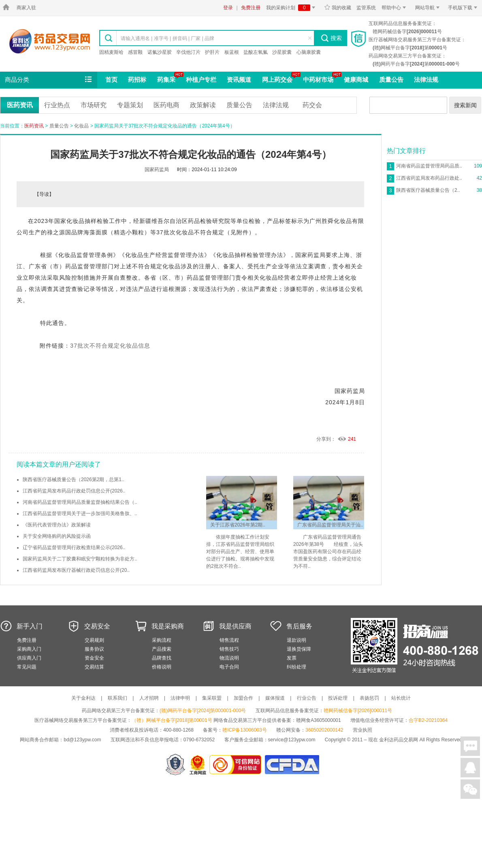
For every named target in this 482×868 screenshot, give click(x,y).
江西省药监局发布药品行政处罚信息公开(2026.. (74, 491)
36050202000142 (324, 730)
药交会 (312, 105)
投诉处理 (338, 698)
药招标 (137, 80)
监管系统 (366, 8)
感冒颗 (135, 52)
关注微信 (470, 789)
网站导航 (429, 8)
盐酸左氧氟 (256, 52)
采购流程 (162, 640)
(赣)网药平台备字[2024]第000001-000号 (203, 711)
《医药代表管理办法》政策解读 (57, 525)
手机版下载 (464, 8)
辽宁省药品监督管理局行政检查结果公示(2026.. (74, 548)
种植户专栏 (201, 80)
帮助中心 (395, 8)
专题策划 (130, 105)
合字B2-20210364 (428, 720)
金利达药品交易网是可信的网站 (237, 765)
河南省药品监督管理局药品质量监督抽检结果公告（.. (80, 502)
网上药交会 (277, 80)
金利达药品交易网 (50, 41)
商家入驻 (26, 8)
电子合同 (229, 667)
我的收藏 (338, 8)
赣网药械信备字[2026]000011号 (358, 711)
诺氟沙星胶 (160, 52)
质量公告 (391, 80)
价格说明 (162, 667)
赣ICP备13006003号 (244, 730)
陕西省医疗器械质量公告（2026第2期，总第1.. (74, 480)
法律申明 (180, 698)
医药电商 (166, 105)
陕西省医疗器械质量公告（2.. (428, 190)
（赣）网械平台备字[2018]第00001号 (172, 720)
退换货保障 (299, 649)
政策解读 (203, 105)
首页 (111, 80)
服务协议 (94, 649)
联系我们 (117, 698)
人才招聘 (149, 698)
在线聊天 (470, 746)
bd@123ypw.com (82, 740)
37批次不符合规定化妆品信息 (110, 346)
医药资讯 (20, 105)
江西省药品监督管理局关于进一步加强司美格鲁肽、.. (80, 514)
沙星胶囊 (282, 52)
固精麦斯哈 (111, 52)
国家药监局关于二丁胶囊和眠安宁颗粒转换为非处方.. (80, 559)
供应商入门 (29, 658)
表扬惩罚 (369, 698)
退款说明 (296, 640)
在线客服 (470, 768)
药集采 (166, 80)
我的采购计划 (292, 8)
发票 (292, 658)
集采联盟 (212, 698)
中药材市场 (318, 80)
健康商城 (356, 80)
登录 (228, 8)
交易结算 (94, 667)
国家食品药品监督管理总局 (292, 765)
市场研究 (94, 105)
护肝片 (212, 52)
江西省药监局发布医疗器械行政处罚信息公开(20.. (76, 570)
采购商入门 (29, 649)
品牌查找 (162, 658)
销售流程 (229, 640)
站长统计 (401, 698)
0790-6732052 (200, 740)
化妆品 (81, 126)
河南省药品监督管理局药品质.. (429, 166)
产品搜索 (162, 649)
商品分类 (49, 80)
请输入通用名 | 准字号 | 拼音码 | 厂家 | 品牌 (167, 38)
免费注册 (251, 8)
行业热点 (57, 105)
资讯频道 (239, 80)
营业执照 (363, 730)
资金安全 (94, 658)
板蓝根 (232, 52)
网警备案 (175, 765)
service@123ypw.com (292, 740)
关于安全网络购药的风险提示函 (57, 536)
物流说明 (229, 658)
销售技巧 (229, 649)
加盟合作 (243, 698)
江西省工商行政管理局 (198, 765)
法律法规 (426, 80)
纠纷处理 (296, 667)
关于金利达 (83, 698)
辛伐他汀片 (188, 52)
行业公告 (307, 698)
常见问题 (27, 667)
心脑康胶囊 (309, 52)
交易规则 (94, 640)
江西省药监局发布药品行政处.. (429, 178)
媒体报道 (275, 698)
